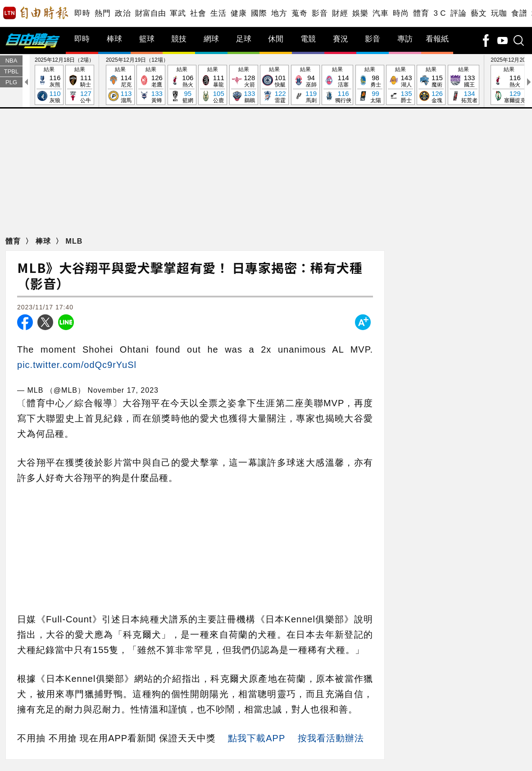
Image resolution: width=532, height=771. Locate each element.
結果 (49, 85)
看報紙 (437, 39)
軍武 (178, 13)
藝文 (479, 13)
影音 (320, 13)
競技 (179, 39)
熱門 (102, 13)
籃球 (147, 39)
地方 (279, 13)
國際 (259, 13)
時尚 (401, 13)
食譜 (519, 13)
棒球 (114, 39)
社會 (198, 13)
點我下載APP (257, 738)
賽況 (341, 39)
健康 (239, 13)
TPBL (11, 71)
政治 (123, 13)
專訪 (405, 39)
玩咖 (499, 13)
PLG (11, 82)
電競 (308, 39)
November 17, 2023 (123, 390)
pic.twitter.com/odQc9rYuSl (77, 365)
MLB (74, 241)
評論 (458, 13)
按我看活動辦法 (331, 738)
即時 (82, 13)
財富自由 (150, 13)
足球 (244, 39)
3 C (440, 13)
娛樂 (360, 13)
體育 (421, 13)
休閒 (276, 39)
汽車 (380, 13)
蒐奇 (299, 13)
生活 (218, 13)
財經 (340, 13)
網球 (211, 39)
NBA (11, 61)
